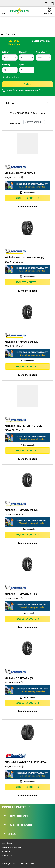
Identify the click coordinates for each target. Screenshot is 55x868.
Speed (22, 65)
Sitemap (6, 852)
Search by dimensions (14, 43)
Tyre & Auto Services (27, 825)
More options (11, 77)
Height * (23, 52)
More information (28, 207)
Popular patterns (27, 807)
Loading (6, 65)
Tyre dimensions (27, 816)
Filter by (27, 103)
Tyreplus (27, 834)
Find (27, 84)
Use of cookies (9, 843)
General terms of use (12, 847)
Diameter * (41, 52)
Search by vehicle (41, 41)
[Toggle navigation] (4, 11)
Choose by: (15, 123)
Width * (6, 52)
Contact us (7, 856)
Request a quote (28, 198)
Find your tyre (11, 34)
